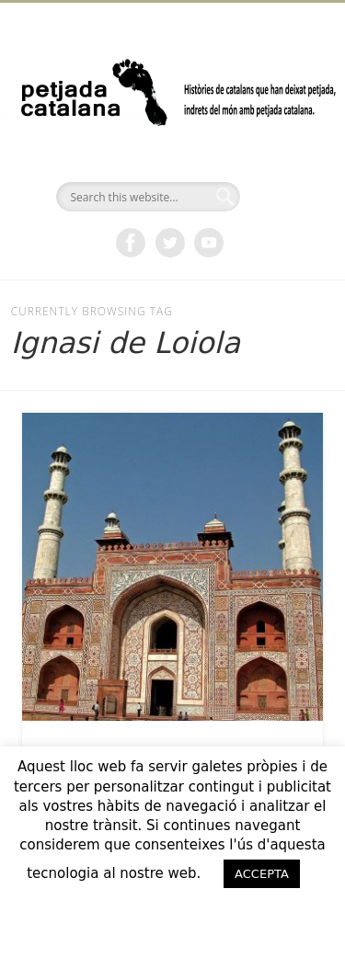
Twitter (170, 243)
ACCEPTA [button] (262, 874)
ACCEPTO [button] (173, 911)
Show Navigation (279, 165)
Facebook (131, 243)
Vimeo (209, 243)
